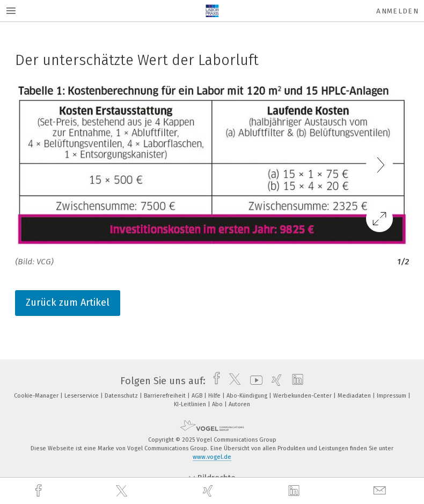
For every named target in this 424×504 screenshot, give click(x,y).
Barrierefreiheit (166, 396)
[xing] (209, 491)
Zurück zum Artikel (68, 303)
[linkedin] (295, 491)
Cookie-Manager (37, 396)
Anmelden (397, 11)
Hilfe (215, 396)
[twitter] (123, 491)
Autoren (239, 404)
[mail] (381, 491)
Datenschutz (122, 396)
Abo (218, 404)
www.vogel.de (212, 457)
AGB (198, 396)
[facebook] (40, 491)
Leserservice (82, 396)
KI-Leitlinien (191, 404)
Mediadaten (355, 396)
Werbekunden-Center (303, 396)
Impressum (392, 396)
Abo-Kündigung (248, 396)
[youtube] (254, 381)
